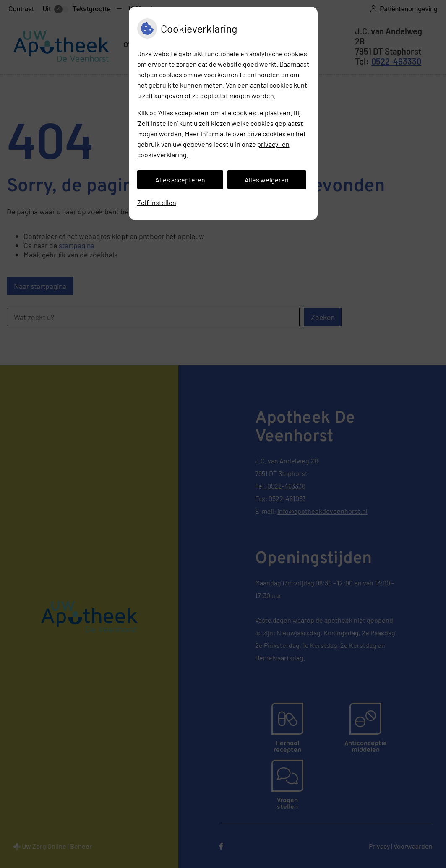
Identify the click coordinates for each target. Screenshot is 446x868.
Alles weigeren (267, 180)
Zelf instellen (157, 202)
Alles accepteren (180, 180)
